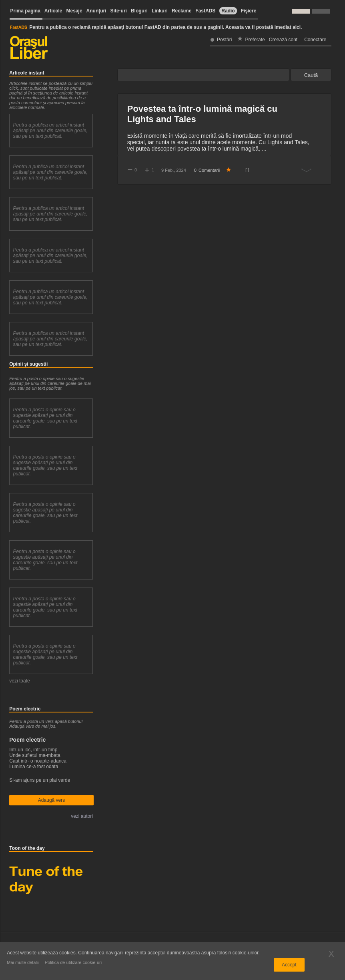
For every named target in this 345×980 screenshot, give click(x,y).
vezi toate (19, 681)
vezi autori (82, 816)
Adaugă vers (51, 800)
